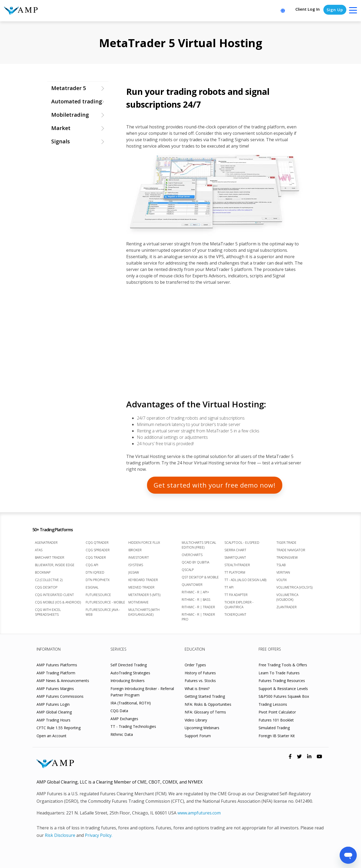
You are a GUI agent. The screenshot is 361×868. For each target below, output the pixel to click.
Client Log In (308, 9)
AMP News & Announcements (63, 681)
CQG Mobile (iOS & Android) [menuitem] (58, 602)
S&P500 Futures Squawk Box (284, 696)
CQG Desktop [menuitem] (46, 587)
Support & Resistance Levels (283, 689)
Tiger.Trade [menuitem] (286, 543)
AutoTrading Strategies (130, 673)
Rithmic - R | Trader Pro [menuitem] (198, 617)
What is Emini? (197, 689)
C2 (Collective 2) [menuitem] (49, 580)
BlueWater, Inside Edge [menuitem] (55, 565)
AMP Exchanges (124, 719)
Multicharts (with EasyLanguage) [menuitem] (144, 612)
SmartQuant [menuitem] (235, 557)
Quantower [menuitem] (192, 585)
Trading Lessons (273, 704)
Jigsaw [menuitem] (134, 572)
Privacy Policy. (99, 835)
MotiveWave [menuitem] (138, 602)
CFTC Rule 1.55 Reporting (59, 728)
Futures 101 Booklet (276, 720)
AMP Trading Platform (56, 673)
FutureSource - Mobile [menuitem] (105, 602)
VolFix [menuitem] (281, 580)
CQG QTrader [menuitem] (97, 543)
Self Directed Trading (129, 665)
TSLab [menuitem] (281, 565)
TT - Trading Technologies (133, 726)
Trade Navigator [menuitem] (291, 550)
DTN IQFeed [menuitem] (95, 572)
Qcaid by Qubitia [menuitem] (195, 562)
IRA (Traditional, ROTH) (131, 703)
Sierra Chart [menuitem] (235, 550)
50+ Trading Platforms (53, 530)
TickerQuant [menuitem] (235, 615)
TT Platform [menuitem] (235, 572)
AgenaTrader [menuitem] (46, 543)
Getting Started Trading (205, 696)
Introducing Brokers (128, 681)
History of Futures (200, 673)
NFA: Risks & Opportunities (208, 704)
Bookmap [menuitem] (43, 572)
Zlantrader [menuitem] (287, 607)
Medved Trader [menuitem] (141, 587)
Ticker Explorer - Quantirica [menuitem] (239, 605)
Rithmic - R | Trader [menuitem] (198, 607)
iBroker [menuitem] (135, 550)
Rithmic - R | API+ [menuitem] (195, 592)
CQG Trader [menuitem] (96, 557)
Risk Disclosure (60, 835)
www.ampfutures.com (199, 813)
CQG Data (119, 711)
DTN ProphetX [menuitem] (98, 580)
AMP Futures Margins (55, 689)
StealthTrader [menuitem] (237, 565)
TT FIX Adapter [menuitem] (236, 595)
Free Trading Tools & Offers (283, 665)
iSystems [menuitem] (136, 565)
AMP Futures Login (53, 704)
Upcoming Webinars (202, 728)
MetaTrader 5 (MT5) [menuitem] (144, 595)
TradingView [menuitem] (287, 557)
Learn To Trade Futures (279, 673)
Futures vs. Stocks (200, 681)
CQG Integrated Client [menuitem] (54, 595)
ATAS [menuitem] (39, 550)
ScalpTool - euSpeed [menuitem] (242, 543)
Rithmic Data (122, 734)
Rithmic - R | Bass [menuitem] (196, 600)
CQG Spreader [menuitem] (98, 550)
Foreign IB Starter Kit (277, 736)
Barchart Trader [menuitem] (50, 557)
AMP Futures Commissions (60, 696)
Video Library (196, 720)
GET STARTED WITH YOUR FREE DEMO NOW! (215, 485)
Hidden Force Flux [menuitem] (144, 543)
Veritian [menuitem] (283, 572)
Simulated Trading (274, 728)
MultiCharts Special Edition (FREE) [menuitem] (199, 545)
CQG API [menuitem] (92, 565)
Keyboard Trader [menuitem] (143, 580)
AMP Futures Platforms (57, 665)
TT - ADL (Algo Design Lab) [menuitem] (245, 580)
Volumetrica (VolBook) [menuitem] (287, 597)
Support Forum (198, 736)
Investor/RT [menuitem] (139, 557)
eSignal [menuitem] (92, 587)
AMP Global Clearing (54, 712)
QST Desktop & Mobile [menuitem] (200, 577)
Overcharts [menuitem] (192, 555)
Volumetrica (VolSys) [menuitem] (294, 587)
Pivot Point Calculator (277, 712)
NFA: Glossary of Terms (205, 712)
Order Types (195, 665)
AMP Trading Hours (53, 720)
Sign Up (335, 10)
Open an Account (51, 736)
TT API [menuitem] (229, 587)
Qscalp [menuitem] (188, 570)
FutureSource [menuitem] (98, 595)
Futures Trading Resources (282, 681)
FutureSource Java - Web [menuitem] (103, 612)
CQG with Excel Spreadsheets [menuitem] (48, 612)
